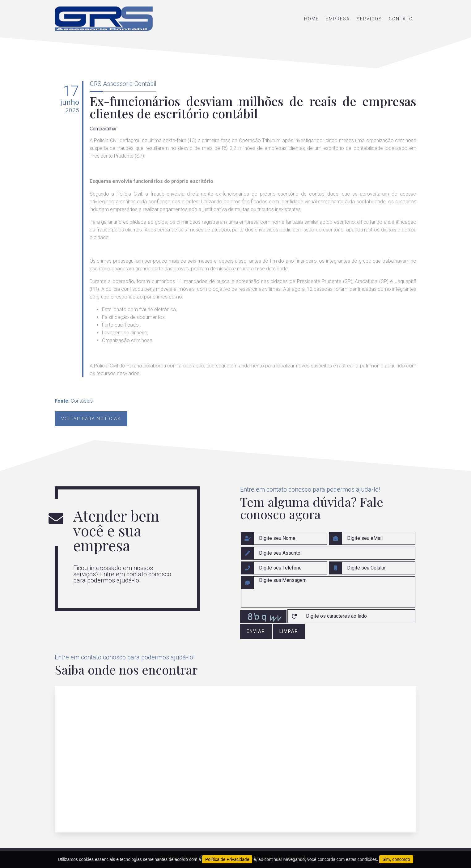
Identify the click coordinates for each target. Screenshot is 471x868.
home (312, 19)
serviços (369, 19)
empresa (338, 19)
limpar (289, 631)
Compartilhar (103, 129)
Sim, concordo (396, 859)
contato (401, 19)
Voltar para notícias (91, 419)
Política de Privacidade (227, 859)
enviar (256, 631)
